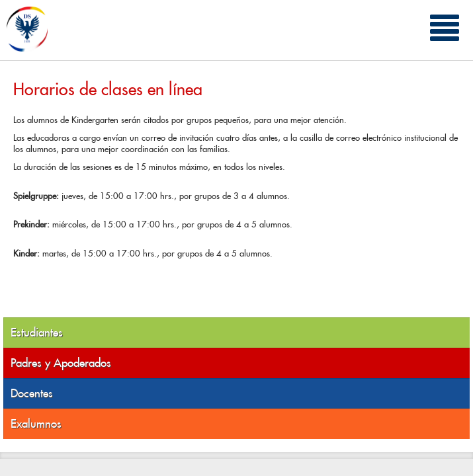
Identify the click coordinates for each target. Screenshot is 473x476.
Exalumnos (36, 424)
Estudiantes (37, 333)
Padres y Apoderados (61, 363)
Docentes (32, 393)
